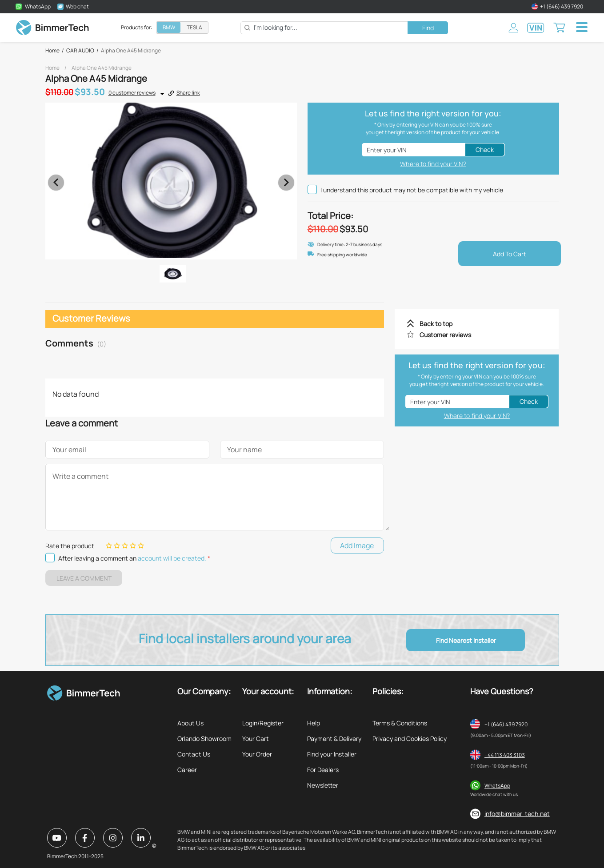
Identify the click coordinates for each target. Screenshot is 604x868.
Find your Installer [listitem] (332, 754)
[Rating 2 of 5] (117, 545)
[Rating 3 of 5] (125, 545)
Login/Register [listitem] (263, 723)
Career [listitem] (187, 770)
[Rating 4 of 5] (133, 545)
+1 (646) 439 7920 (506, 724)
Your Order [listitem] (257, 754)
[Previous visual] (56, 183)
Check (485, 149)
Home (52, 51)
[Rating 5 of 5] (141, 545)
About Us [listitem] (190, 723)
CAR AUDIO (80, 51)
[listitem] (477, 324)
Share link (184, 93)
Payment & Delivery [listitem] (334, 739)
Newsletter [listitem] (323, 785)
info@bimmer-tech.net (517, 814)
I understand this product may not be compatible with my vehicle (405, 190)
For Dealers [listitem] (323, 770)
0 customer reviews (132, 93)
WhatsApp (497, 786)
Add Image (357, 545)
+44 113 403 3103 (505, 755)
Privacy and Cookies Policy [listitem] (410, 739)
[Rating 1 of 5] (109, 545)
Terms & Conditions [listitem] (400, 723)
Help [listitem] (314, 723)
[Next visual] (286, 183)
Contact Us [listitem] (194, 754)
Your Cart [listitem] (256, 739)
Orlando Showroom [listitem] (204, 739)
